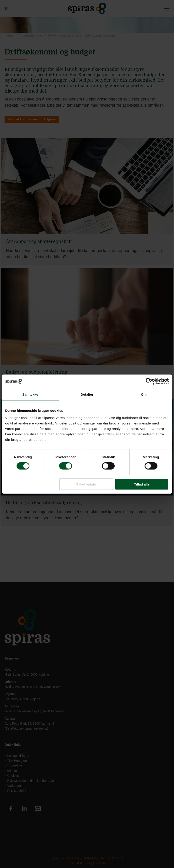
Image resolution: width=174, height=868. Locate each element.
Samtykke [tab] (30, 394)
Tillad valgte (86, 484)
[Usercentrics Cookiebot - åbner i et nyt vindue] (149, 381)
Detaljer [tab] (87, 394)
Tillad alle (142, 484)
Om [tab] (144, 394)
